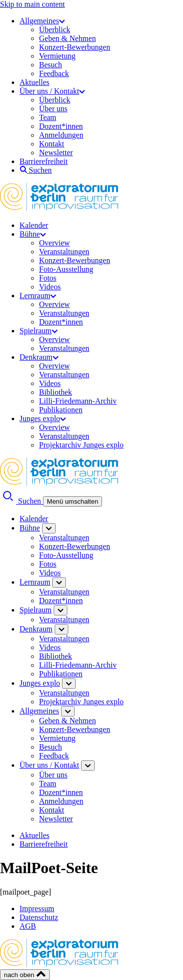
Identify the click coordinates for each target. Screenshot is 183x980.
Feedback (54, 73)
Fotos (48, 278)
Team (48, 117)
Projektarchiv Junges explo (81, 445)
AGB (28, 926)
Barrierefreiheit (44, 161)
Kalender (34, 225)
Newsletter (56, 153)
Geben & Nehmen (67, 38)
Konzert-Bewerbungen (75, 47)
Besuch (51, 65)
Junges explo (43, 419)
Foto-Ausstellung (66, 269)
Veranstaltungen (64, 252)
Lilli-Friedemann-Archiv (78, 401)
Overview (54, 243)
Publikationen (61, 410)
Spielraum (39, 331)
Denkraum (39, 357)
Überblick (55, 30)
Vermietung (57, 56)
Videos (50, 287)
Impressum (37, 909)
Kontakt (52, 144)
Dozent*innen (61, 126)
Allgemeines (42, 21)
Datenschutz (39, 917)
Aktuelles (34, 82)
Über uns (53, 109)
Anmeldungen (61, 135)
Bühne (33, 234)
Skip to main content (32, 4)
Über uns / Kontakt (52, 91)
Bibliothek (56, 392)
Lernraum (38, 296)
